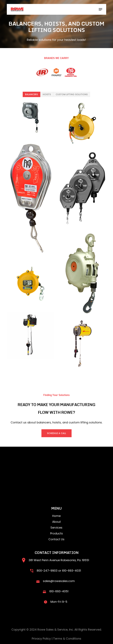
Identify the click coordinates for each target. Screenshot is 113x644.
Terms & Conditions (67, 639)
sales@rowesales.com (59, 581)
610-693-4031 (71, 571)
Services (56, 528)
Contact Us (56, 539)
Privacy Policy (41, 639)
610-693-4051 (59, 591)
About (56, 522)
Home (56, 516)
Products (56, 533)
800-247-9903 (47, 571)
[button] (100, 9)
